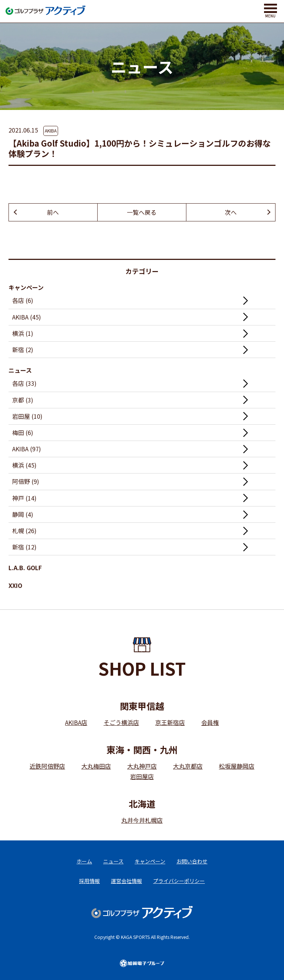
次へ (231, 212)
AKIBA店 (76, 722)
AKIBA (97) (27, 449)
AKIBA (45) (27, 317)
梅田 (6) (23, 432)
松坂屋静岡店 (237, 766)
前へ (53, 212)
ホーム (84, 861)
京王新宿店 (170, 722)
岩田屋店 (142, 776)
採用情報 (89, 881)
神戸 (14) (24, 498)
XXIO (15, 585)
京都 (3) (23, 400)
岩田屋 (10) (27, 416)
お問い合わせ (192, 861)
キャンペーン (26, 287)
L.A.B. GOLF (25, 568)
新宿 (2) (23, 349)
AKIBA (51, 131)
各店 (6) (23, 300)
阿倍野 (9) (26, 481)
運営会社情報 (126, 881)
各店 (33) (24, 383)
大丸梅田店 (96, 766)
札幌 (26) (24, 531)
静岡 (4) (23, 514)
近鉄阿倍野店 (47, 766)
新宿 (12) (24, 547)
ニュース (20, 370)
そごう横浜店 (121, 722)
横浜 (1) (23, 333)
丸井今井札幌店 (142, 820)
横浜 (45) (24, 465)
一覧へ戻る (142, 212)
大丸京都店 (188, 766)
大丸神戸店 (142, 766)
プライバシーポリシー (179, 881)
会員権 (210, 722)
